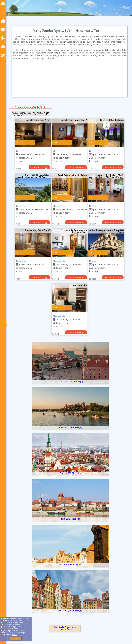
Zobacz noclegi (39, 167)
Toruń (18, 142)
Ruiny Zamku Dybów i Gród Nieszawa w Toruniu (65, 628)
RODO (15, 635)
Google (16, 620)
